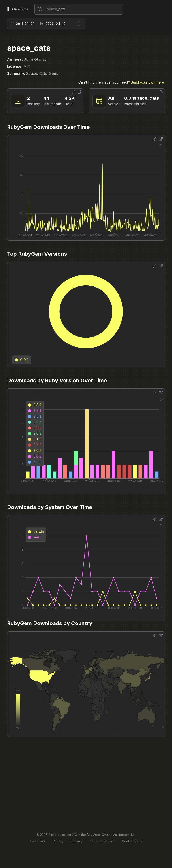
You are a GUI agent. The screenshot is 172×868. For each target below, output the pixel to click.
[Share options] (73, 92)
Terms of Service (102, 841)
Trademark (38, 841)
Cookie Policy (132, 841)
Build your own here (147, 82)
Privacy (58, 841)
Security (77, 841)
